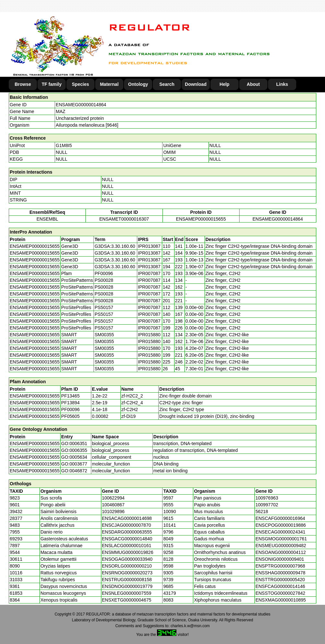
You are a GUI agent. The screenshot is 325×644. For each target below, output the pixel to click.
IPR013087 (149, 246)
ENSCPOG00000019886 (281, 525)
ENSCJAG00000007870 (127, 525)
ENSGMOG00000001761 (281, 539)
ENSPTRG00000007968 (280, 566)
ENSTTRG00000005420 (280, 580)
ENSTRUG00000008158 (127, 580)
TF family (52, 84)
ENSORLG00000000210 (127, 566)
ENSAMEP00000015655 (201, 219)
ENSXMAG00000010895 (281, 600)
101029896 (113, 512)
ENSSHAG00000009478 (280, 573)
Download (196, 84)
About (253, 84)
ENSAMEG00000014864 (81, 105)
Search (167, 84)
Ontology (138, 84)
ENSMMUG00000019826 (128, 552)
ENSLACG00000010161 (127, 546)
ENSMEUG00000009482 (281, 546)
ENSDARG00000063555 (127, 532)
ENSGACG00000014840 (127, 539)
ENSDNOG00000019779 (127, 586)
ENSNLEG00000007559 (127, 593)
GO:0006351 (74, 443)
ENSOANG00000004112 (281, 552)
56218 (262, 512)
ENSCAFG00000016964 (280, 518)
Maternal (109, 84)
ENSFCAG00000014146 (280, 586)
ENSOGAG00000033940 (127, 559)
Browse (23, 84)
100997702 (267, 505)
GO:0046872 (74, 471)
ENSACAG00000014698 (127, 518)
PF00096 (70, 409)
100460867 (113, 505)
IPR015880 (149, 335)
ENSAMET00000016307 (124, 219)
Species (80, 84)
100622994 (113, 498)
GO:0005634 (74, 457)
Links (282, 84)
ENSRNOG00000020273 (127, 573)
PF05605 (70, 416)
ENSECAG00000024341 (280, 532)
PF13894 (70, 403)
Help (224, 84)
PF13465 (70, 396)
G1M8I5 (64, 145)
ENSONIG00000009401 (280, 559)
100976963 (267, 498)
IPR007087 (149, 273)
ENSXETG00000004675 (127, 600)
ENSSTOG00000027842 (280, 593)
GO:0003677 (74, 464)
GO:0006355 (74, 450)
